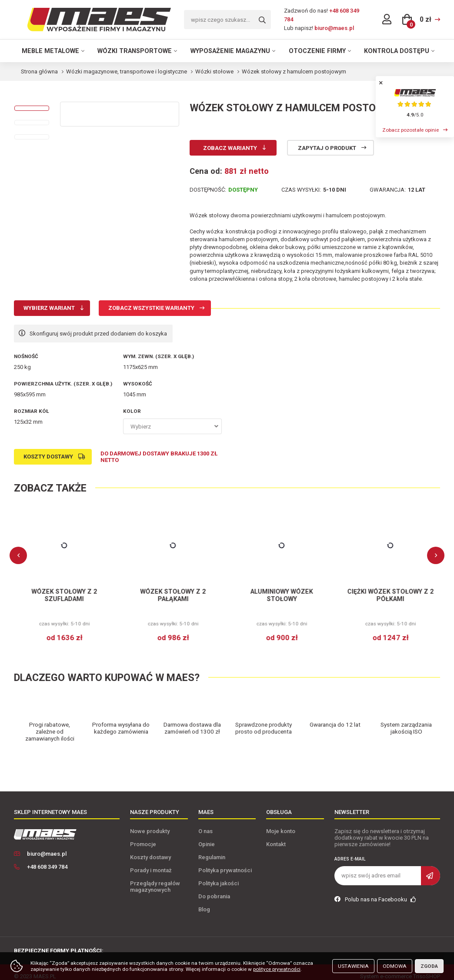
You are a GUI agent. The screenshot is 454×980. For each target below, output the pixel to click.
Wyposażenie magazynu (230, 51)
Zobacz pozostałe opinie (411, 130)
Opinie (207, 836)
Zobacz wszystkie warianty (151, 308)
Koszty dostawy (48, 457)
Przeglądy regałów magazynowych (155, 878)
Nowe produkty (150, 823)
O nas (205, 823)
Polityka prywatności (225, 862)
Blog (204, 901)
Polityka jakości (219, 875)
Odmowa (395, 966)
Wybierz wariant (49, 308)
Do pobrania (214, 888)
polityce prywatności (277, 969)
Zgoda (429, 966)
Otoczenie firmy (317, 51)
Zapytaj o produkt (327, 148)
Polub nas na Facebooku (375, 891)
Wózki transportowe (135, 51)
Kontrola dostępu (397, 51)
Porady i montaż (151, 862)
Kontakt (276, 836)
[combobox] (172, 426)
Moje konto (281, 823)
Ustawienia (353, 966)
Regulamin (212, 849)
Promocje (143, 836)
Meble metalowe (50, 51)
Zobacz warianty (230, 148)
